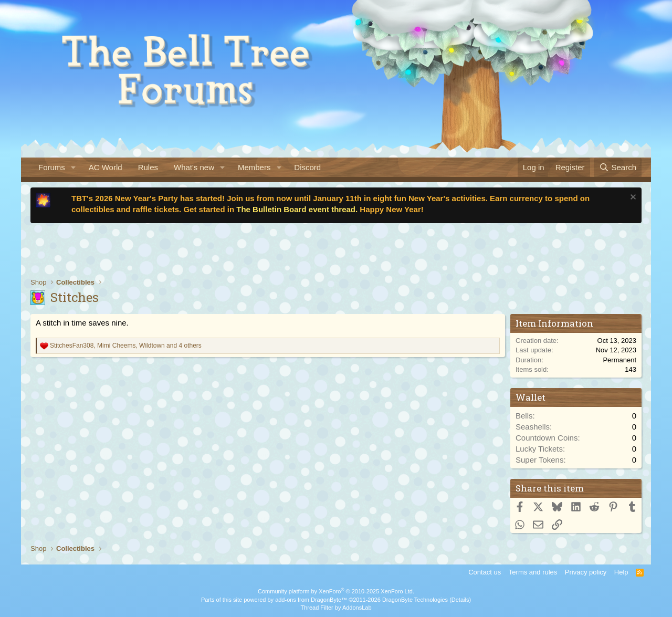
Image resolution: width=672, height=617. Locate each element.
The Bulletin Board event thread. (297, 209)
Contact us (485, 572)
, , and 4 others (126, 346)
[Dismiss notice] (632, 198)
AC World (106, 167)
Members (254, 167)
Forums (52, 167)
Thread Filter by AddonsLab (336, 608)
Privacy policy (586, 572)
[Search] (618, 167)
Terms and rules (533, 572)
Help (621, 572)
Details (460, 600)
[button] (73, 167)
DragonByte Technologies (415, 600)
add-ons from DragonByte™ (311, 600)
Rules (148, 167)
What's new (194, 167)
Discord (307, 167)
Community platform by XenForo (336, 591)
